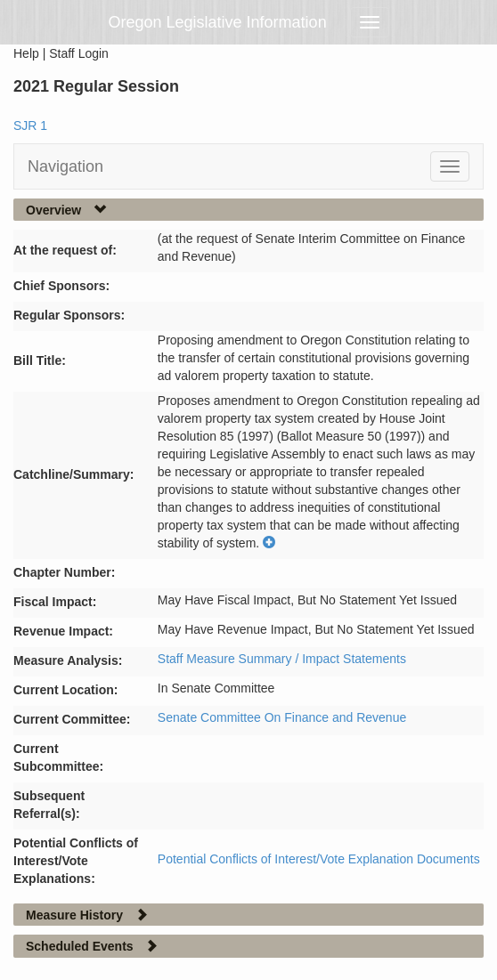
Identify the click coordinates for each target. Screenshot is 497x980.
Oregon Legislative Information (218, 22)
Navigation (65, 166)
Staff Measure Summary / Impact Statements (282, 659)
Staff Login (79, 53)
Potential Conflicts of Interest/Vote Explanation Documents (319, 859)
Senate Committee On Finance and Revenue (282, 717)
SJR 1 (30, 126)
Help (26, 53)
